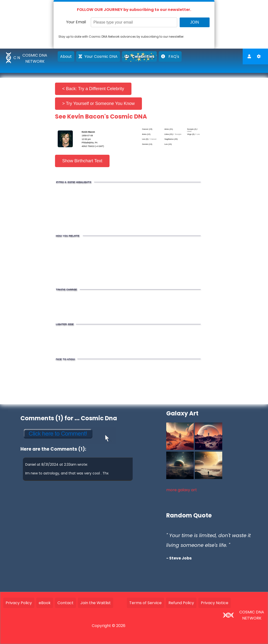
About (66, 56)
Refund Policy (181, 603)
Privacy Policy (19, 603)
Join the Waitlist (96, 603)
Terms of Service (145, 603)
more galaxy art (182, 490)
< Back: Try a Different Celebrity (93, 89)
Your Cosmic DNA (98, 56)
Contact (65, 603)
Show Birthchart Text (82, 161)
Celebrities (139, 56)
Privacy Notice (215, 603)
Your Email (76, 22)
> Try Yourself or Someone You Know (99, 103)
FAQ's (170, 56)
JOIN (194, 22)
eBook (45, 603)
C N (17, 58)
